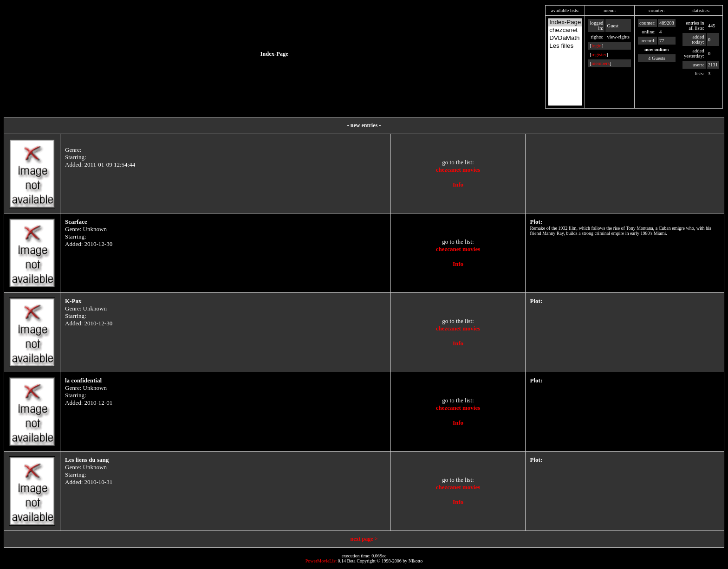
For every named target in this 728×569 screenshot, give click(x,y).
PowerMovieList (321, 561)
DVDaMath (565, 38)
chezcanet (565, 30)
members (601, 63)
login (597, 46)
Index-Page (565, 23)
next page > (364, 539)
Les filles (565, 46)
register (599, 55)
